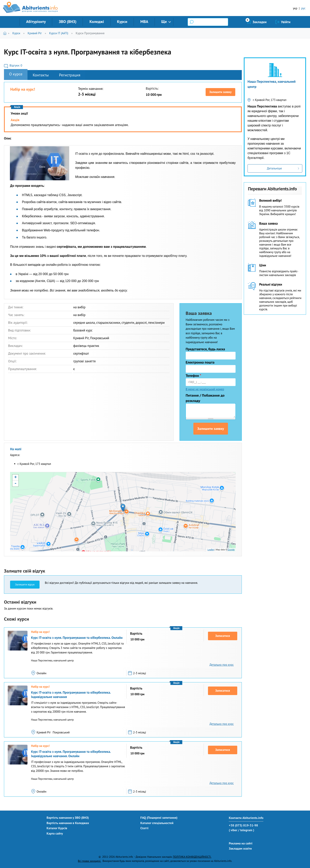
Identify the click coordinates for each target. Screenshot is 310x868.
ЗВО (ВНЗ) (68, 22)
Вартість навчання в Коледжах (68, 823)
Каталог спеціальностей (157, 823)
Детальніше (274, 168)
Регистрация (70, 75)
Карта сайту (55, 833)
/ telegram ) (246, 830)
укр (295, 8)
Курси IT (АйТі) (59, 33)
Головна (6, 33)
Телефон (193, 376)
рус (303, 8)
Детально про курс (222, 665)
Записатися (223, 636)
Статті (144, 828)
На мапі (16, 449)
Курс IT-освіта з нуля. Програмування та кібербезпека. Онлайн (77, 638)
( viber (233, 830)
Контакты (41, 75)
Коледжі (97, 22)
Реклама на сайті (241, 843)
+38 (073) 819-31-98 (243, 825)
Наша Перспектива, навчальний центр (272, 84)
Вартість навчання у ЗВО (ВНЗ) (68, 818)
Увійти (286, 22)
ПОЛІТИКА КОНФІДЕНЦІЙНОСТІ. (192, 857)
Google (231, 550)
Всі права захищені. (89, 861)
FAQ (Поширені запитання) (159, 818)
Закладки (260, 22)
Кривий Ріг (35, 33)
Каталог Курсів (57, 828)
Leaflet (211, 550)
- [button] (15, 483)
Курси (122, 22)
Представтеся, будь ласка (205, 349)
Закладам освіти (240, 848)
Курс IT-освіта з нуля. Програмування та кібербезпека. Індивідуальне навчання (71, 695)
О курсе (16, 74)
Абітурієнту (36, 22)
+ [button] (16, 478)
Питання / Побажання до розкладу (205, 398)
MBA (144, 22)
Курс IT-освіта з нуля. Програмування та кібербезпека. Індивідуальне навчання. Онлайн (71, 754)
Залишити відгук (25, 585)
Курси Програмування (90, 33)
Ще (164, 22)
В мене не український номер (205, 389)
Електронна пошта (200, 362)
